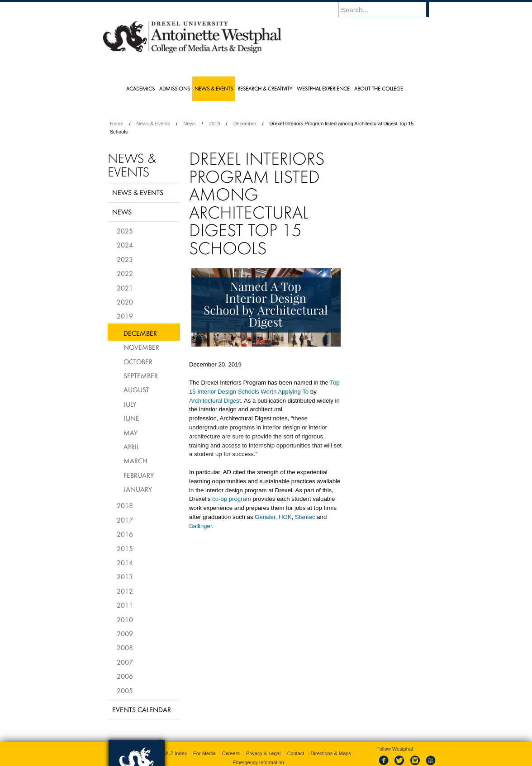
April (131, 447)
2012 (125, 591)
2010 (125, 619)
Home (116, 124)
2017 (125, 520)
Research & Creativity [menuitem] (265, 88)
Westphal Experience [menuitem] (323, 88)
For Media (204, 734)
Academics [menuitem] (140, 88)
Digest (232, 401)
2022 (125, 273)
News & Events (154, 124)
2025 (125, 231)
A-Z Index (176, 734)
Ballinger (201, 526)
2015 (125, 548)
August (136, 390)
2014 (125, 562)
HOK (285, 517)
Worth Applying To (285, 392)
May (131, 433)
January (138, 489)
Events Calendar (142, 709)
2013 (125, 576)
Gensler (265, 517)
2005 (125, 690)
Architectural (207, 401)
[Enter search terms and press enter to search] (388, 10)
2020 (125, 302)
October (138, 362)
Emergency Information (258, 743)
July (130, 404)
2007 (125, 662)
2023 (125, 259)
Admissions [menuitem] (175, 88)
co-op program (232, 499)
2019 (214, 124)
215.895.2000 (344, 759)
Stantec (305, 517)
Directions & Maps (330, 734)
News (190, 124)
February (139, 475)
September (141, 376)
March (135, 461)
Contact (295, 734)
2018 (125, 505)
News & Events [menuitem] (214, 88)
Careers (231, 734)
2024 (125, 245)
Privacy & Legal (263, 734)
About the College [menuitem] (379, 88)
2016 (125, 534)
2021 (125, 288)
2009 (125, 633)
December (245, 124)
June (131, 418)
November (141, 347)
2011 (125, 605)
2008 (125, 647)
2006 (125, 676)
